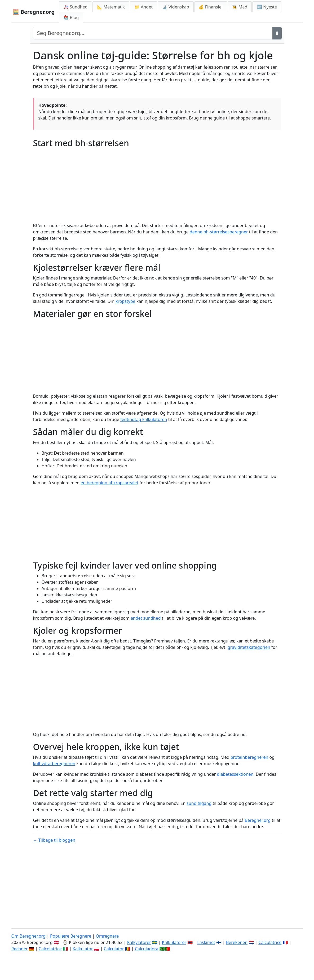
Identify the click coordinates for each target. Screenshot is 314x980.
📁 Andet (143, 7)
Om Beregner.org (28, 936)
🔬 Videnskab (176, 7)
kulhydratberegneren (54, 764)
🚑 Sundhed (75, 7)
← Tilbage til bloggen (54, 840)
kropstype (125, 301)
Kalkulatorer (174, 942)
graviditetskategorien (249, 647)
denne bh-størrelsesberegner (219, 232)
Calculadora (147, 949)
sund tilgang (199, 803)
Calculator (114, 949)
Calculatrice (270, 942)
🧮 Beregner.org (34, 12)
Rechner (20, 949)
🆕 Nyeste (267, 7)
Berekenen (237, 942)
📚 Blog (71, 17)
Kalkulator (83, 949)
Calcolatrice (50, 949)
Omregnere (107, 936)
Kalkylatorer (139, 942)
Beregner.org (258, 820)
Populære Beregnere (71, 936)
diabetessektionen (235, 774)
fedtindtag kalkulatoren (144, 419)
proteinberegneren (249, 757)
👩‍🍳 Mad (240, 7)
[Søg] (277, 33)
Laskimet (206, 942)
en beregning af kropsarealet (109, 483)
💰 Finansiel (211, 7)
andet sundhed (146, 618)
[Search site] (153, 33)
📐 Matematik (111, 7)
